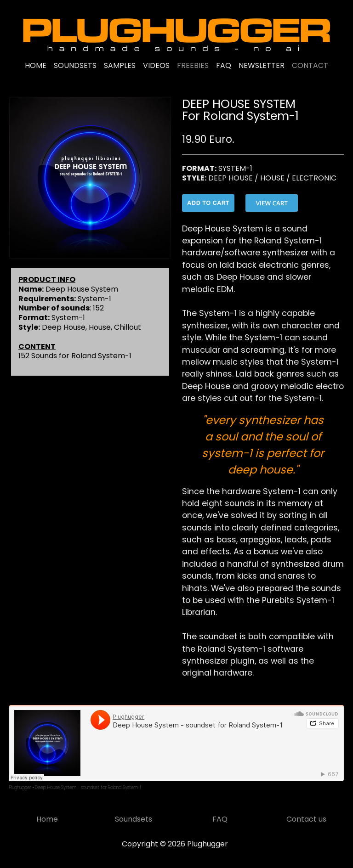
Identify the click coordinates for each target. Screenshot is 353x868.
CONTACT (310, 65)
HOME (36, 65)
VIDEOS (156, 65)
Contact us (306, 819)
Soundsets (134, 819)
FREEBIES (193, 65)
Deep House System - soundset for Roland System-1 (88, 787)
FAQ (224, 65)
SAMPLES (120, 65)
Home (47, 819)
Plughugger (20, 787)
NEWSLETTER (262, 65)
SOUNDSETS (75, 65)
